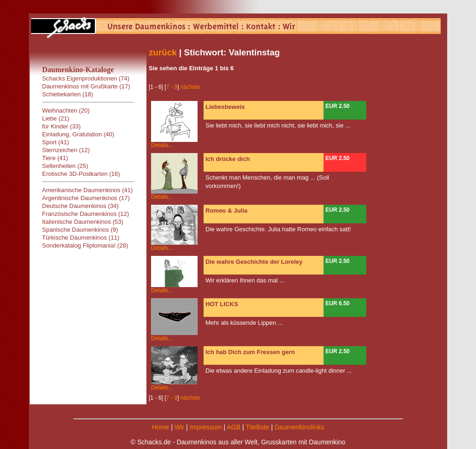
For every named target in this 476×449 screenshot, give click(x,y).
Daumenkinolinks (300, 427)
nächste (190, 87)
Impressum (206, 427)
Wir (179, 427)
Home (161, 427)
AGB (234, 427)
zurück (163, 52)
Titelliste (257, 427)
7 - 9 (172, 87)
